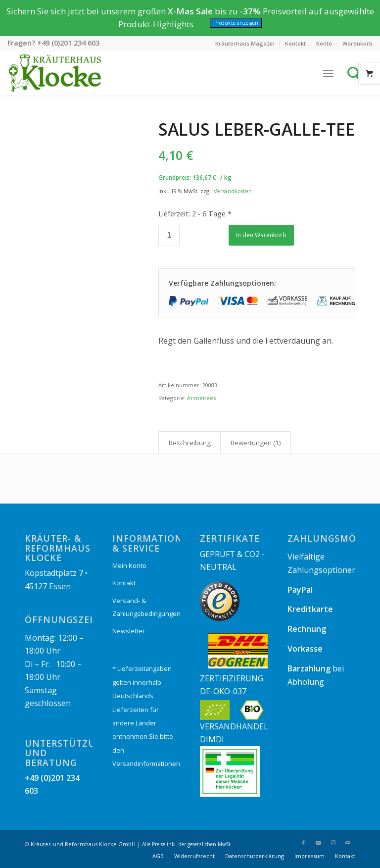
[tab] (190, 443)
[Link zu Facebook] (303, 843)
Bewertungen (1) (256, 443)
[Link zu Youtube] (318, 843)
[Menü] (328, 73)
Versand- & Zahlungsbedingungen (146, 607)
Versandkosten (233, 191)
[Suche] (357, 73)
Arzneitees (201, 398)
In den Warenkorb (261, 235)
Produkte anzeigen (236, 23)
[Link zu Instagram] (333, 843)
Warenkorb (357, 43)
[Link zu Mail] (348, 843)
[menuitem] (245, 44)
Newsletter (129, 631)
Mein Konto (129, 565)
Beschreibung (190, 443)
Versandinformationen (146, 764)
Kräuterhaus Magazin (245, 43)
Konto (324, 43)
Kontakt (295, 43)
